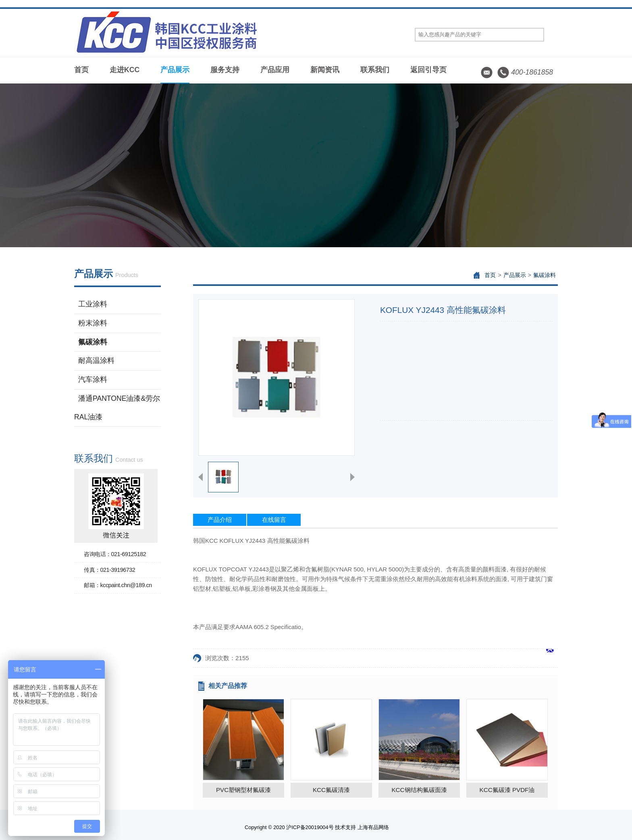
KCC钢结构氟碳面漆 (419, 790)
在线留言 (274, 520)
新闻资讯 (325, 70)
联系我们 (375, 70)
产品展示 (175, 70)
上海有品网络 (373, 827)
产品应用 (275, 70)
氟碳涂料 (93, 342)
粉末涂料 (93, 323)
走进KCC (125, 70)
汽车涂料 (93, 379)
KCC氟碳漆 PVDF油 (507, 790)
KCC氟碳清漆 (331, 790)
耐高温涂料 (96, 361)
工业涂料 (93, 304)
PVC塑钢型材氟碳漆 (243, 790)
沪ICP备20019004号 (310, 827)
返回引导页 (428, 70)
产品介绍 (220, 520)
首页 (81, 70)
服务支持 (225, 70)
